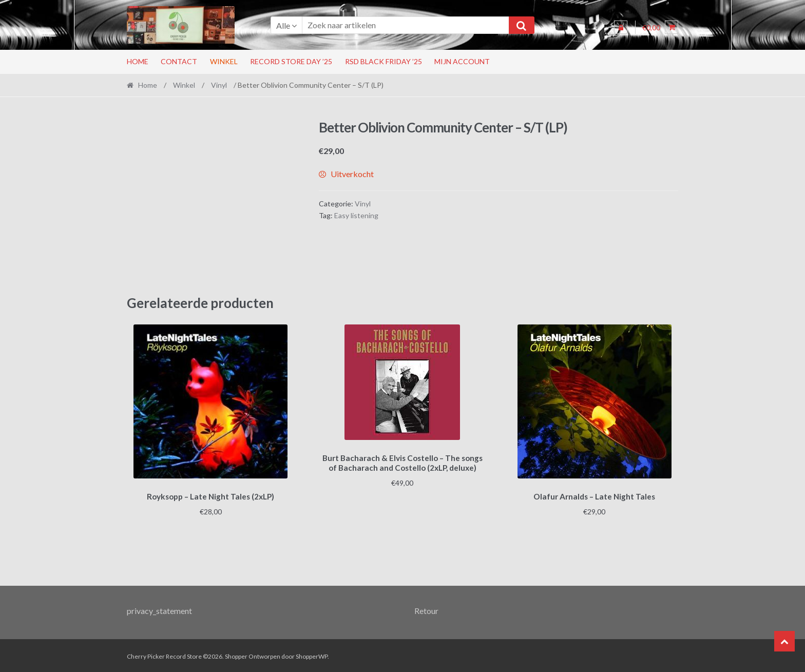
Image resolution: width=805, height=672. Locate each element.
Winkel (224, 61)
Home (138, 61)
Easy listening (356, 215)
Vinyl (219, 85)
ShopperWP (312, 655)
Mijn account (462, 61)
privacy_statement (159, 609)
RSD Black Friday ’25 (384, 61)
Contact (179, 61)
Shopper (236, 655)
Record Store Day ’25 (291, 61)
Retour (426, 609)
